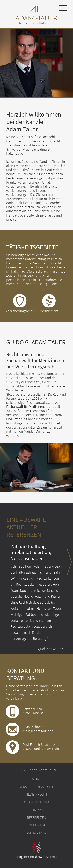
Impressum (36, 825)
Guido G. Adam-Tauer (36, 802)
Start (36, 779)
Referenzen (36, 818)
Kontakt (36, 810)
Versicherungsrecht (36, 787)
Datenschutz (36, 833)
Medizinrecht (36, 794)
